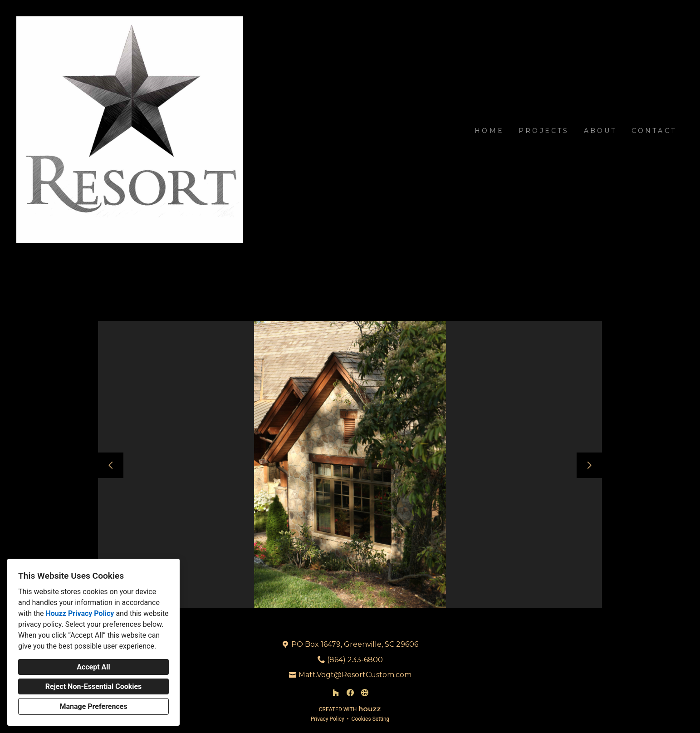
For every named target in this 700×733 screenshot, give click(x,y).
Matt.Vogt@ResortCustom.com (355, 675)
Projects (544, 131)
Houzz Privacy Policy (80, 613)
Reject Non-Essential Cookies (94, 686)
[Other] (365, 693)
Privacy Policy (328, 719)
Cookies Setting (371, 719)
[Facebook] (350, 693)
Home (489, 131)
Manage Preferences (93, 706)
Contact (654, 131)
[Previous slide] (111, 465)
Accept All (93, 667)
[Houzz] (336, 693)
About (600, 131)
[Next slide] (589, 465)
